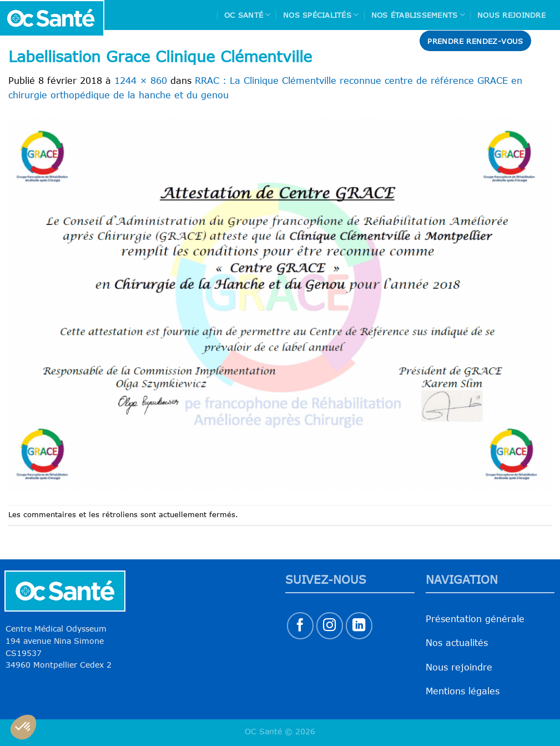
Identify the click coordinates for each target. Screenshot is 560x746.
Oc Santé (248, 15)
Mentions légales (463, 691)
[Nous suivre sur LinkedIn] (359, 626)
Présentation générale (475, 619)
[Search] (547, 41)
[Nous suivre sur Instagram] (330, 626)
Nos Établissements (418, 15)
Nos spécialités (321, 15)
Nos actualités (457, 643)
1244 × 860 (141, 81)
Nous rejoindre (511, 15)
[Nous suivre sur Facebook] (301, 626)
